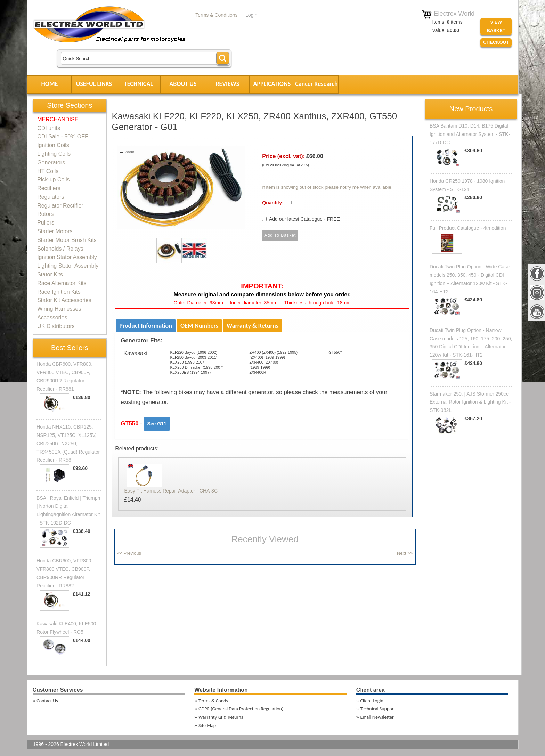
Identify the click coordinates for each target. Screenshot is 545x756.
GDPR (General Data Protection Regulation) (241, 709)
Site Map (207, 726)
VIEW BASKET (496, 26)
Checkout (496, 42)
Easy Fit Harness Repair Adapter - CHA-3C (171, 491)
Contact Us (47, 701)
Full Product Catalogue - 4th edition (468, 228)
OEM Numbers (199, 326)
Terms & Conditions (216, 15)
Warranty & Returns (253, 326)
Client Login (372, 701)
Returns (235, 717)
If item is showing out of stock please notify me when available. (327, 187)
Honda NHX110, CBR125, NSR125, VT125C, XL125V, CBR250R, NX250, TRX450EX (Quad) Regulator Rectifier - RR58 (68, 443)
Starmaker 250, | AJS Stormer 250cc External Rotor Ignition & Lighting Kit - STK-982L (470, 402)
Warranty (208, 717)
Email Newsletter (377, 717)
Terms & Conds (213, 701)
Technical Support (378, 709)
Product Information (146, 326)
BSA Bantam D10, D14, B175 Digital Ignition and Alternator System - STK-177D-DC (470, 134)
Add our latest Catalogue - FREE (304, 219)
